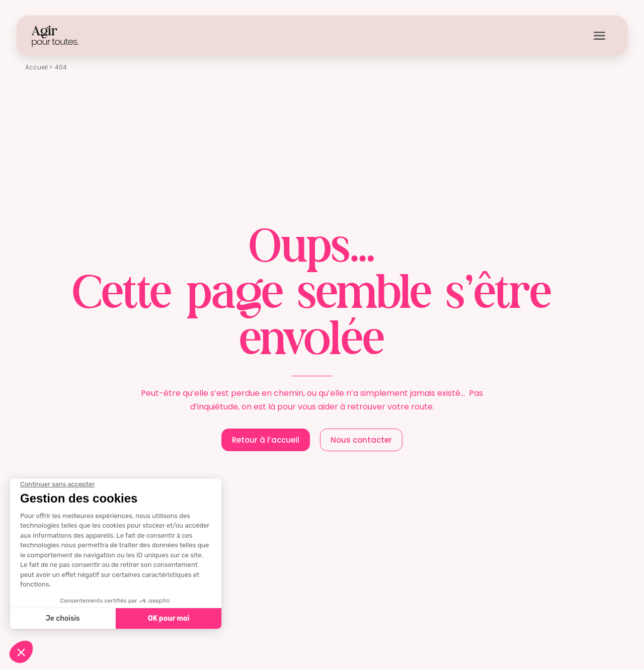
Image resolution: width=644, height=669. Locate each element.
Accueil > (39, 67)
